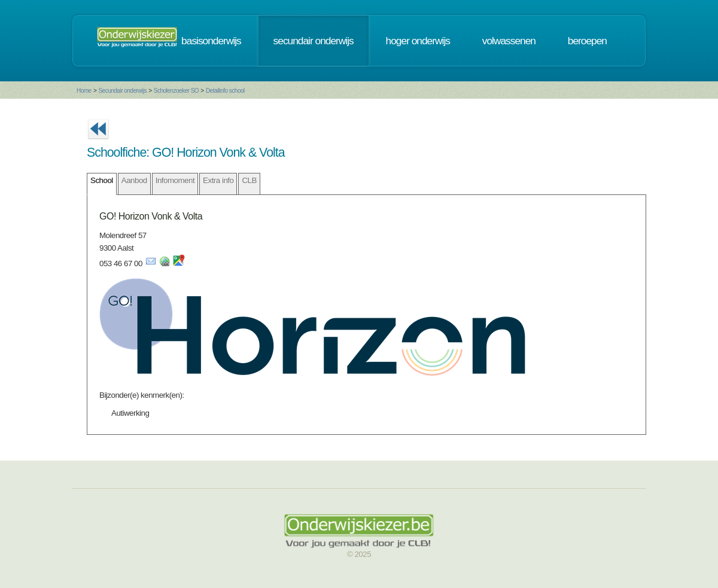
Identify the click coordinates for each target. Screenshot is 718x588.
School (102, 180)
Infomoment (175, 180)
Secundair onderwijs (122, 91)
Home (84, 91)
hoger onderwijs (418, 41)
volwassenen (509, 41)
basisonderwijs (211, 41)
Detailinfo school (225, 91)
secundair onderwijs (314, 41)
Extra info (218, 180)
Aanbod (134, 180)
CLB (249, 180)
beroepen (587, 41)
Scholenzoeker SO (176, 91)
